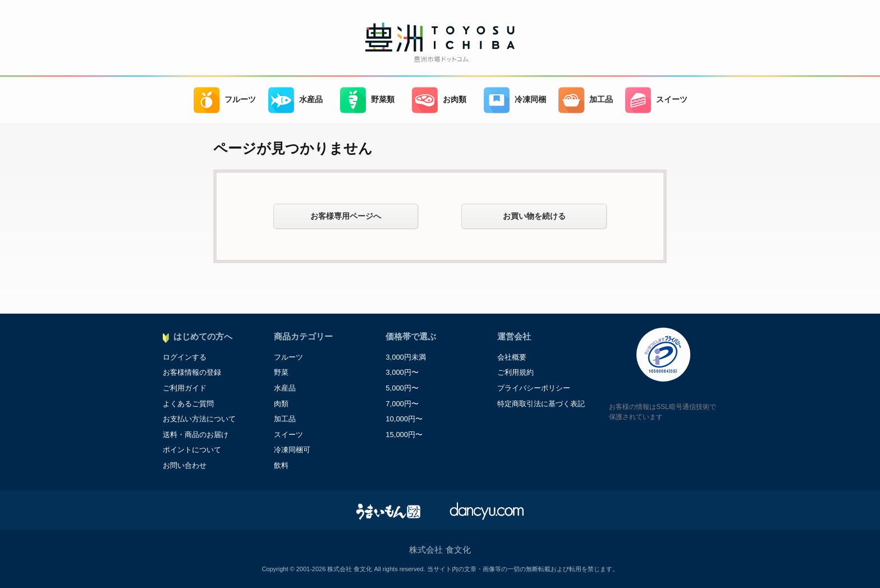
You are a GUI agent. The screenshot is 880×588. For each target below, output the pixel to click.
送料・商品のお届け (196, 435)
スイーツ (656, 100)
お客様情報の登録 (192, 372)
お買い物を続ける (534, 216)
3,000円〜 (402, 372)
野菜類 (367, 100)
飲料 (281, 465)
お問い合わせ (185, 465)
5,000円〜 (402, 388)
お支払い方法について (199, 419)
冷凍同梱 (515, 100)
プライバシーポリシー (534, 388)
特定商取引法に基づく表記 (541, 404)
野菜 (281, 372)
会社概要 (512, 357)
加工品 (586, 100)
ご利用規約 (515, 372)
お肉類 (439, 100)
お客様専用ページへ (346, 216)
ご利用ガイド (185, 388)
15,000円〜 (404, 435)
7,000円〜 (402, 404)
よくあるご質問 (188, 404)
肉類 (281, 404)
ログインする (185, 357)
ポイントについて (192, 450)
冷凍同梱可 (292, 450)
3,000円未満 (406, 357)
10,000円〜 (404, 419)
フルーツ (225, 100)
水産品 (295, 100)
